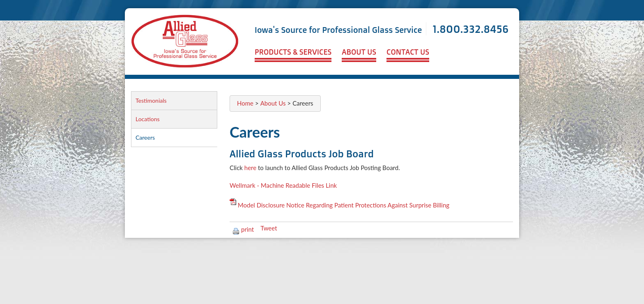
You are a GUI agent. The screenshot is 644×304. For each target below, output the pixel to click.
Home (245, 103)
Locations (148, 119)
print (243, 229)
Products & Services (293, 52)
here (250, 168)
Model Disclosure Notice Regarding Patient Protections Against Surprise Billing (344, 205)
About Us (359, 52)
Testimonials (151, 100)
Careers (145, 137)
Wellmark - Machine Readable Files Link (283, 185)
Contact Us (408, 52)
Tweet (269, 228)
